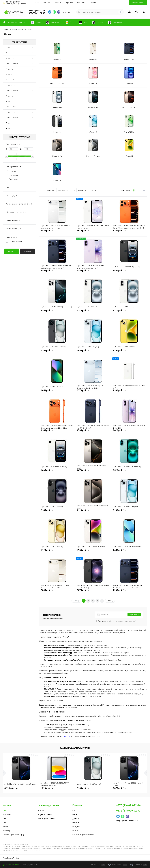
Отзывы (47, 3)
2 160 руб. (57, 353)
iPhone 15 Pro (10, 112)
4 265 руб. (129, 593)
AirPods (5, 827)
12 (32, 53)
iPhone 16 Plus (11, 80)
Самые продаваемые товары (75, 748)
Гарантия (69, 3)
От (7, 149)
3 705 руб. (93, 433)
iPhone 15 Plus (11, 107)
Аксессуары (7, 831)
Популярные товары (45, 815)
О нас (37, 3)
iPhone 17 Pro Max (12, 64)
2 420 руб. (129, 433)
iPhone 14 (9, 123)
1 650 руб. (57, 393)
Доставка (58, 3)
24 (32, 64)
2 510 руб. (93, 313)
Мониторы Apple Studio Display (13, 835)
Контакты (93, 3)
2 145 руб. (57, 513)
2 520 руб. (129, 473)
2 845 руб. (57, 593)
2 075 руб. (93, 233)
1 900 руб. (129, 393)
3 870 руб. (93, 473)
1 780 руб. (93, 553)
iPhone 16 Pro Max (12, 91)
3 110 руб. (93, 513)
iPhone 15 (9, 101)
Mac (4, 823)
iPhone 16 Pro (10, 85)
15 (32, 74)
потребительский (16, 242)
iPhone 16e (9, 96)
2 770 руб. (93, 393)
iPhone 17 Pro (10, 58)
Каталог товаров (15, 22)
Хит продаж (14, 175)
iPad (4, 819)
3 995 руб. (57, 313)
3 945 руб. (57, 433)
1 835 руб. (129, 273)
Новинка (12, 171)
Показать (12, 251)
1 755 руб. (129, 353)
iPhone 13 (9, 128)
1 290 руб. (47, 788)
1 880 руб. (93, 353)
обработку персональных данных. (122, 621)
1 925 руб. (57, 553)
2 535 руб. (93, 273)
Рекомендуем (14, 179)
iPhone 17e (9, 69)
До (21, 149)
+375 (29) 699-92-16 (36, 11)
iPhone (5, 811)
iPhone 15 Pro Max (12, 118)
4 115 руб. (11, 788)
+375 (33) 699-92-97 (36, 13)
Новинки (41, 811)
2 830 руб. (57, 233)
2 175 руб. (129, 313)
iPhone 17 (9, 48)
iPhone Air (9, 53)
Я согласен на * (117, 621)
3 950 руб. (57, 273)
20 (32, 48)
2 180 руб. (83, 788)
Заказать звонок (138, 3)
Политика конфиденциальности (83, 835)
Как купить (81, 3)
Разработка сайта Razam (12, 858)
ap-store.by (66, 736)
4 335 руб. (129, 233)
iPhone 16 (9, 74)
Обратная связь (11, 865)
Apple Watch (7, 815)
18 (32, 58)
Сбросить (27, 251)
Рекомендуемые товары (46, 819)
